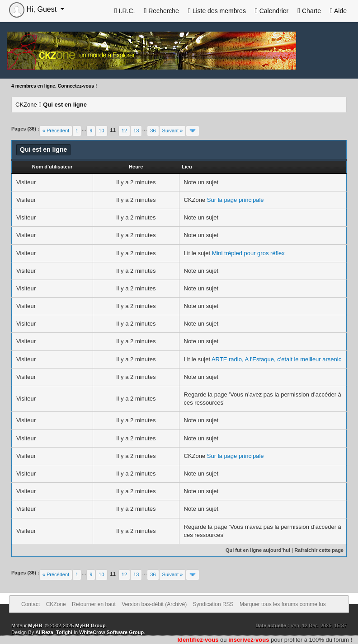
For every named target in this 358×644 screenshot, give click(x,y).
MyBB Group (90, 625)
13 (136, 131)
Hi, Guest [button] (34, 9)
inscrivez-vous (249, 640)
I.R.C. (125, 11)
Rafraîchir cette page (319, 550)
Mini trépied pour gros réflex (248, 253)
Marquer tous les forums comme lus (283, 604)
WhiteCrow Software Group (111, 632)
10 (101, 131)
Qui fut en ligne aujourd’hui (258, 550)
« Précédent (56, 131)
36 (153, 131)
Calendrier (272, 11)
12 (124, 131)
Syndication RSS (213, 604)
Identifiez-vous (198, 640)
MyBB (35, 625)
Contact (31, 604)
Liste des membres (217, 11)
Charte (309, 11)
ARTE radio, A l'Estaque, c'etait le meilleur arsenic (276, 359)
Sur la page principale (236, 200)
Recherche (161, 11)
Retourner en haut (94, 604)
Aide (338, 11)
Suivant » (173, 131)
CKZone (26, 105)
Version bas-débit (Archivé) (154, 604)
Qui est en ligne (65, 105)
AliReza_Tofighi (54, 632)
